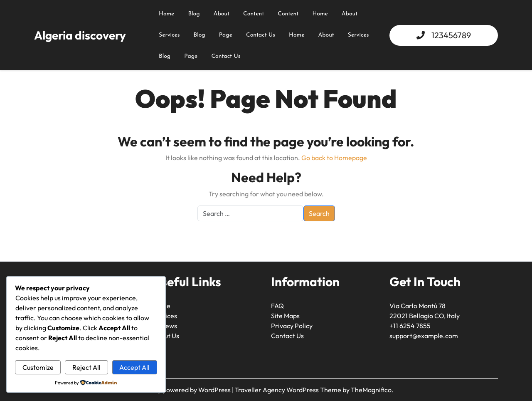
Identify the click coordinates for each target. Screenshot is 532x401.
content (254, 14)
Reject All (86, 367)
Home (166, 14)
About (350, 14)
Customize (38, 367)
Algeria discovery (80, 35)
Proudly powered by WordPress (185, 390)
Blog (194, 14)
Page (226, 35)
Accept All (134, 367)
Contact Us (261, 35)
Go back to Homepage (334, 158)
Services (169, 35)
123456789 (451, 35)
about (222, 14)
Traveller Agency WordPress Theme (289, 390)
